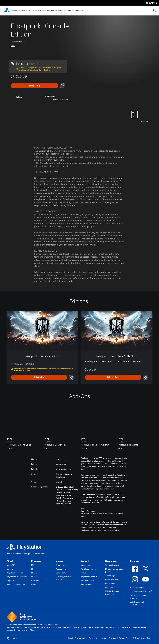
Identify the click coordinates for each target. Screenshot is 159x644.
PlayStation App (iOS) (139, 587)
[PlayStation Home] (7, 11)
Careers (10, 569)
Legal (70, 638)
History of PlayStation (16, 584)
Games (15, 11)
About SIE (11, 565)
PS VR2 (34, 573)
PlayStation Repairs (89, 577)
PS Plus (39, 11)
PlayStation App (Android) (141, 591)
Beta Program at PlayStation (137, 603)
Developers (110, 583)
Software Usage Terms (143, 638)
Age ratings (110, 576)
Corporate (11, 580)
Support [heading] (85, 561)
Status (83, 573)
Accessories (50, 11)
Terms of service (112, 565)
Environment (61, 565)
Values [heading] (59, 561)
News (61, 11)
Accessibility (61, 569)
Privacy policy (81, 638)
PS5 (23, 11)
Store (69, 11)
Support (78, 11)
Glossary (109, 587)
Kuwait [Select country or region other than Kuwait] (14, 638)
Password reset (87, 580)
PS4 (30, 11)
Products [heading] (36, 561)
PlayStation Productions (17, 577)
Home (9, 554)
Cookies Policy (125, 638)
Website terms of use (98, 638)
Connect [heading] (134, 561)
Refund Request (87, 584)
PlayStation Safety (88, 569)
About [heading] (10, 561)
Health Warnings (88, 511)
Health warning (112, 579)
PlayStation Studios (15, 573)
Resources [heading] (111, 561)
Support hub (86, 565)
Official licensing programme (112, 592)
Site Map (113, 638)
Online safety (62, 573)
